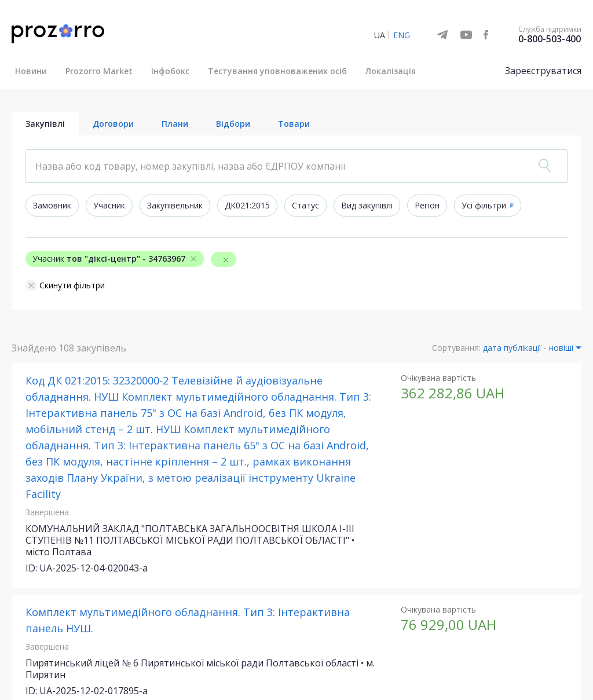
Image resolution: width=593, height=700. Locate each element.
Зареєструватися (543, 71)
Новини (31, 71)
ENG (402, 35)
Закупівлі (45, 124)
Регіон (427, 205)
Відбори (233, 124)
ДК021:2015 (247, 205)
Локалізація (391, 71)
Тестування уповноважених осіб (277, 71)
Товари (294, 124)
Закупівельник (175, 205)
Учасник (109, 205)
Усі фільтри (483, 205)
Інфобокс (170, 71)
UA (380, 35)
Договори (113, 124)
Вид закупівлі (367, 205)
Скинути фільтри (65, 285)
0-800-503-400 (550, 39)
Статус (305, 205)
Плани (175, 124)
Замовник (52, 205)
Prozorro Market (99, 71)
